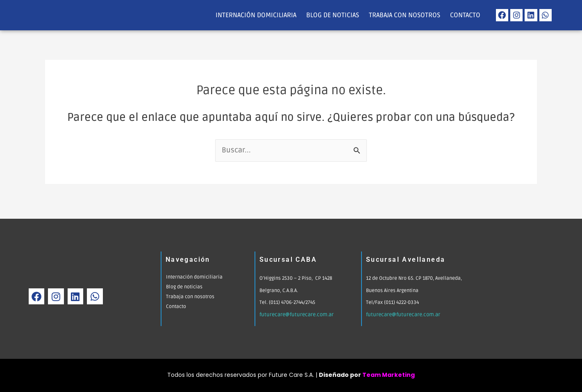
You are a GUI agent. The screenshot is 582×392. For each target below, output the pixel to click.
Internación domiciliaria (256, 15)
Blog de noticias (333, 15)
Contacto (465, 15)
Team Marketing (389, 375)
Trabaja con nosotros (405, 15)
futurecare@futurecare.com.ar (295, 315)
